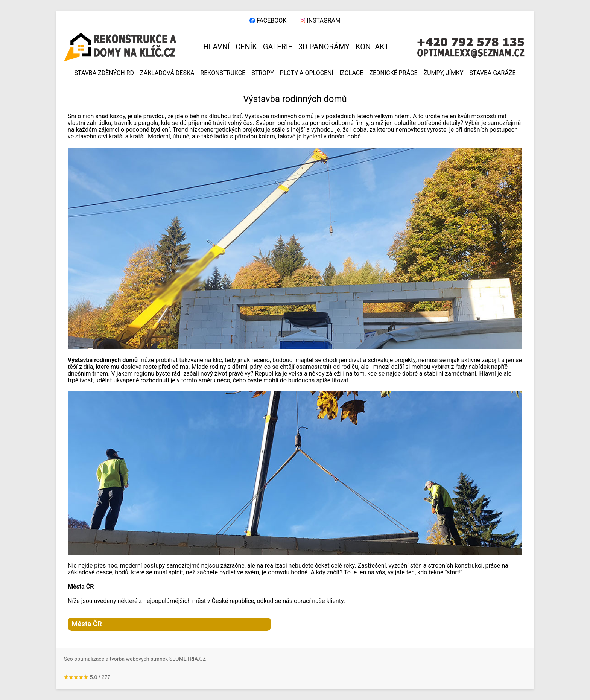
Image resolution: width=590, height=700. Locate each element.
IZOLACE (351, 73)
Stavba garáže (493, 73)
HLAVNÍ (216, 47)
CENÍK (246, 47)
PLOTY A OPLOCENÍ (307, 73)
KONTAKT (372, 47)
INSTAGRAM (320, 21)
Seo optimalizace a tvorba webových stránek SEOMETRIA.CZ (135, 659)
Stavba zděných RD (104, 73)
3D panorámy (324, 47)
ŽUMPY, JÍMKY (444, 73)
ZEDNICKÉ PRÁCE (393, 73)
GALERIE (278, 47)
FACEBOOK (268, 21)
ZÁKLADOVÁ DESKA (167, 73)
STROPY (263, 73)
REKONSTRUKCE (223, 73)
